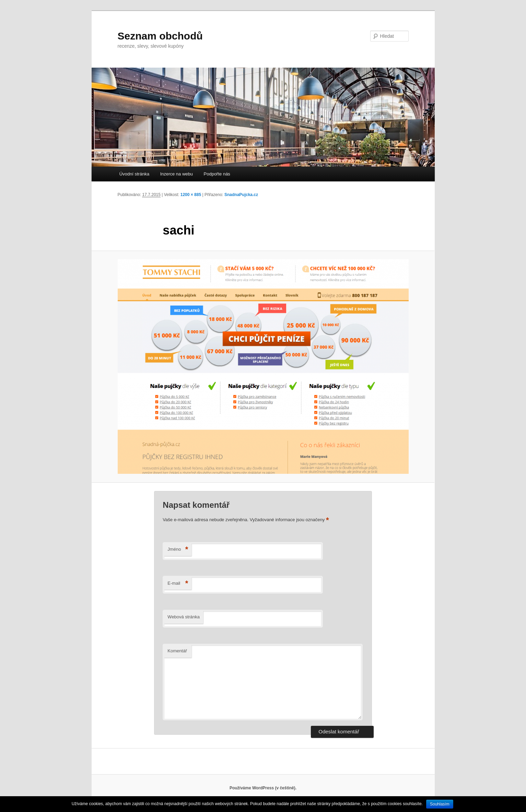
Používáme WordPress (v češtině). (263, 788)
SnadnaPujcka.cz (241, 195)
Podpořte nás (217, 174)
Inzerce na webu (177, 174)
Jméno (178, 550)
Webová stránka (184, 617)
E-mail (178, 584)
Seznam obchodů (160, 36)
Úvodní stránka (134, 174)
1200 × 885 (191, 195)
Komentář (177, 651)
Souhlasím (440, 804)
